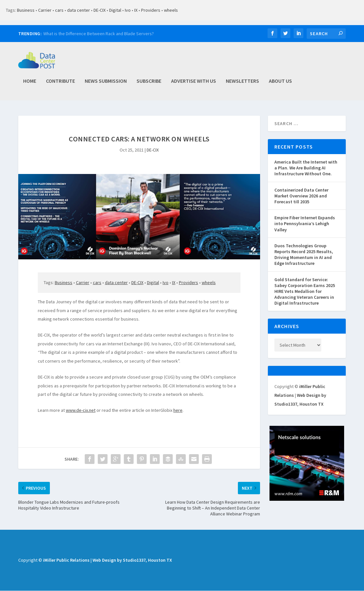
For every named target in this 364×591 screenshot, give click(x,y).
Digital (115, 10)
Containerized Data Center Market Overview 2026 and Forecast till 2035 (301, 196)
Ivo (128, 10)
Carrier (45, 10)
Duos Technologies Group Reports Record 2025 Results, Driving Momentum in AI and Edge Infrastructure (304, 255)
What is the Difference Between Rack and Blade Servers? (99, 34)
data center (79, 10)
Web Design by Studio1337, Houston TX (132, 561)
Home (30, 84)
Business (26, 10)
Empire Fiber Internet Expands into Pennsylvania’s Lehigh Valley (305, 224)
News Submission (106, 84)
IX (136, 10)
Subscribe (149, 84)
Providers (151, 10)
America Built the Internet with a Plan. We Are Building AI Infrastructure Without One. (306, 168)
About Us (280, 84)
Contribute (60, 84)
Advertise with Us (194, 84)
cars (59, 10)
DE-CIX (100, 10)
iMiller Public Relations (66, 561)
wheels (171, 10)
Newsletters (242, 84)
